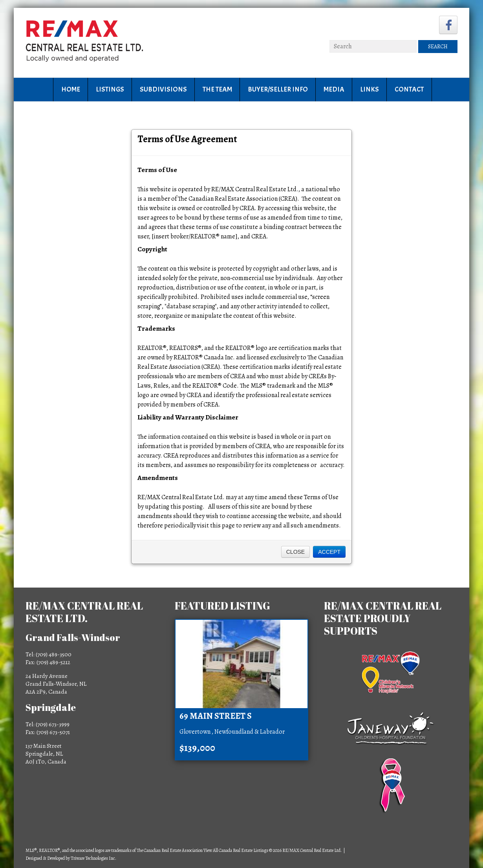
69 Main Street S (216, 716)
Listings (110, 89)
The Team (217, 89)
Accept (329, 552)
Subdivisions (163, 89)
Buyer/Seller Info (278, 89)
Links (370, 89)
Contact (409, 89)
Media (334, 89)
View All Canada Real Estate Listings (236, 850)
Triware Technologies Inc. (93, 858)
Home (71, 89)
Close (295, 552)
